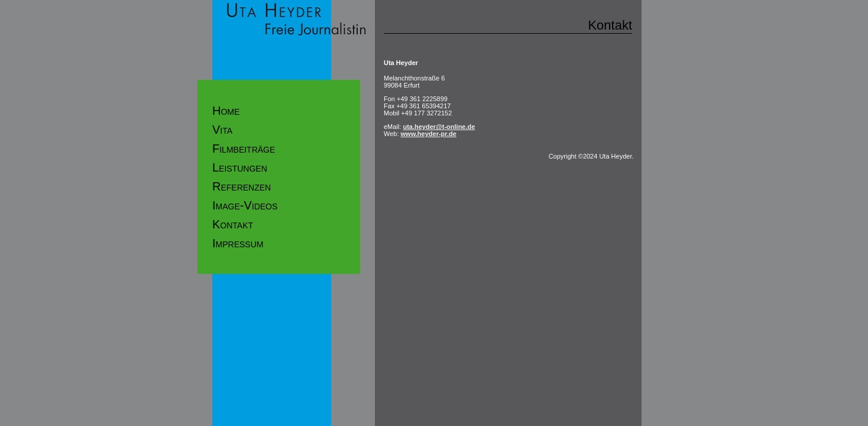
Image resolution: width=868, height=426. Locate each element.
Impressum (238, 243)
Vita (222, 130)
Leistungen (240, 167)
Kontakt (233, 224)
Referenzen (242, 186)
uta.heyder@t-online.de (439, 127)
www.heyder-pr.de (429, 134)
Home (226, 111)
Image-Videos (245, 205)
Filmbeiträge (244, 149)
